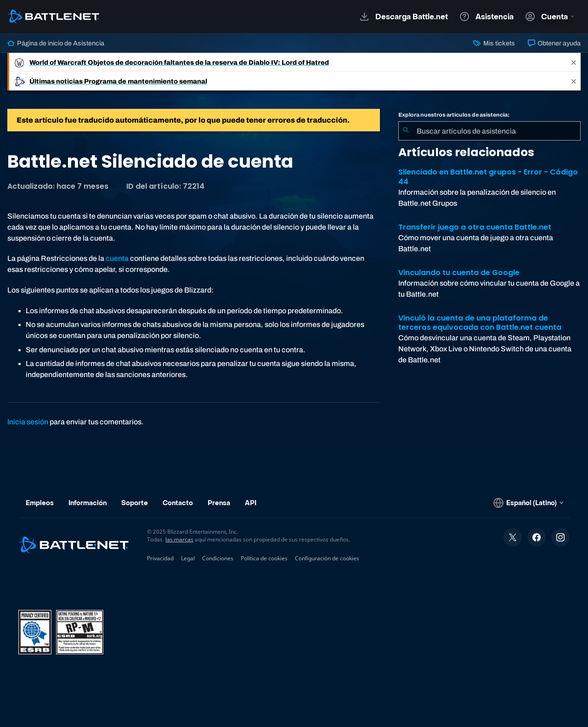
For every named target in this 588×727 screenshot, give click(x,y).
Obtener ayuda (554, 43)
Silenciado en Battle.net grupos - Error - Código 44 (488, 177)
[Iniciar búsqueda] (406, 131)
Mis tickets (494, 43)
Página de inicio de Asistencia (56, 43)
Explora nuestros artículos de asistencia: (454, 115)
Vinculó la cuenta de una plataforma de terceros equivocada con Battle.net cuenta (480, 323)
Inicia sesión (28, 422)
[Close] (574, 62)
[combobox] (489, 131)
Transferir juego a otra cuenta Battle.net (475, 227)
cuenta (117, 258)
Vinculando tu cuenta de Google (459, 273)
